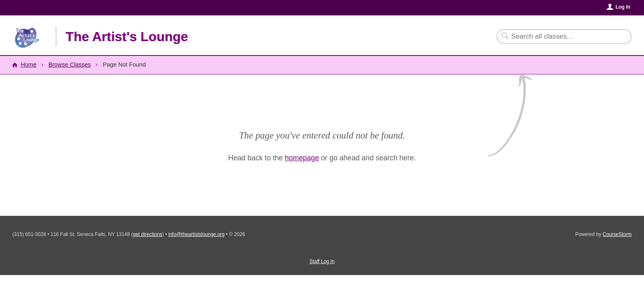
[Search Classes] (559, 37)
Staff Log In (322, 261)
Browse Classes (70, 65)
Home (28, 65)
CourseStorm (617, 234)
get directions (148, 234)
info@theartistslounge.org (197, 234)
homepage (302, 158)
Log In (623, 7)
